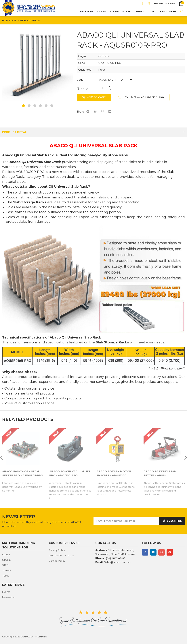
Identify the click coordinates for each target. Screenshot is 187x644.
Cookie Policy (57, 561)
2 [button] (29, 106)
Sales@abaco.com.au (118, 562)
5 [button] (46, 106)
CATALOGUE (168, 11)
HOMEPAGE (9, 20)
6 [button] (52, 106)
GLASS (102, 11)
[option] (38, 65)
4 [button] (40, 106)
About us (87, 11)
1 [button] (23, 106)
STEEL (126, 11)
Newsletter (9, 597)
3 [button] (35, 106)
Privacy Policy (57, 550)
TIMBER (139, 11)
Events (6, 592)
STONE (114, 11)
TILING (152, 11)
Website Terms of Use (62, 555)
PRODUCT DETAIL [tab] (15, 132)
